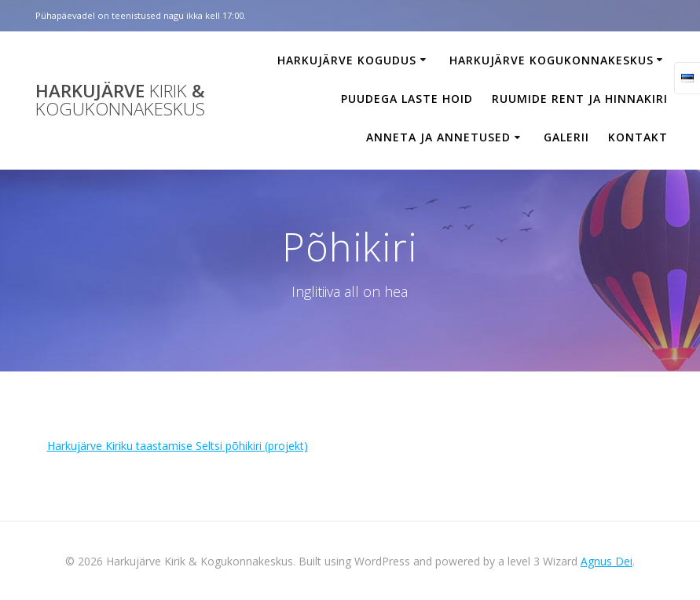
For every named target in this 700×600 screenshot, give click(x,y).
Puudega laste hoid (407, 99)
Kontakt (638, 137)
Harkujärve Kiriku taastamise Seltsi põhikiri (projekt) (178, 446)
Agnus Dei (607, 561)
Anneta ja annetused (438, 137)
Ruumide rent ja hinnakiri (580, 99)
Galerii (566, 137)
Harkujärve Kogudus (347, 60)
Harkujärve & (120, 100)
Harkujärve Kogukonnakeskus (552, 60)
